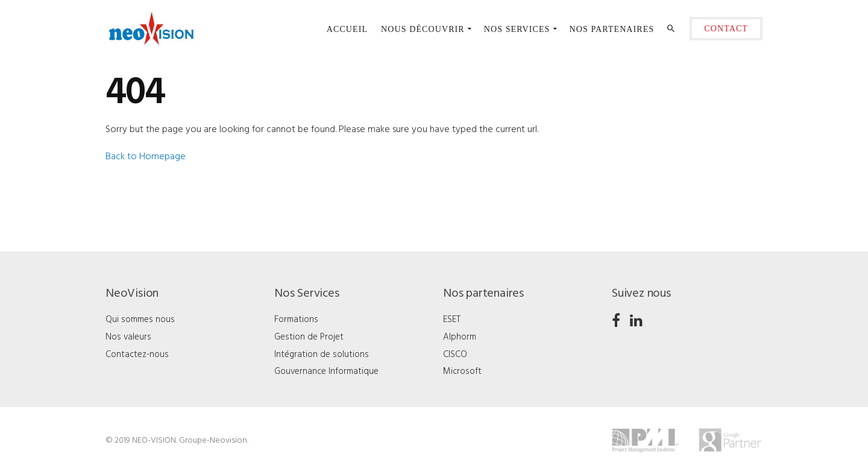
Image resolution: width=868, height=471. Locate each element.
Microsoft (462, 371)
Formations (296, 320)
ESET (452, 320)
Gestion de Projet (309, 337)
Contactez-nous (137, 355)
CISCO (455, 355)
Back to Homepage (146, 157)
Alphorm (460, 337)
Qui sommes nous (140, 320)
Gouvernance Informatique (326, 371)
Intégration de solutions (322, 355)
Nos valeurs (128, 337)
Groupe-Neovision (213, 441)
